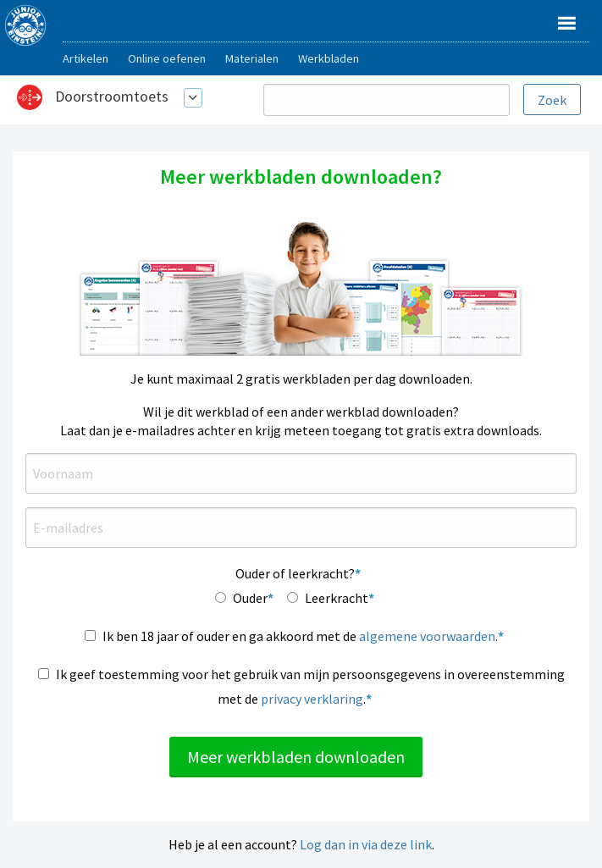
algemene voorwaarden (427, 636)
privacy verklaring (312, 699)
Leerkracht (337, 598)
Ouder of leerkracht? (295, 573)
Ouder (250, 598)
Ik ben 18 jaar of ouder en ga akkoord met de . (300, 636)
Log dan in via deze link (366, 844)
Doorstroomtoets (112, 96)
